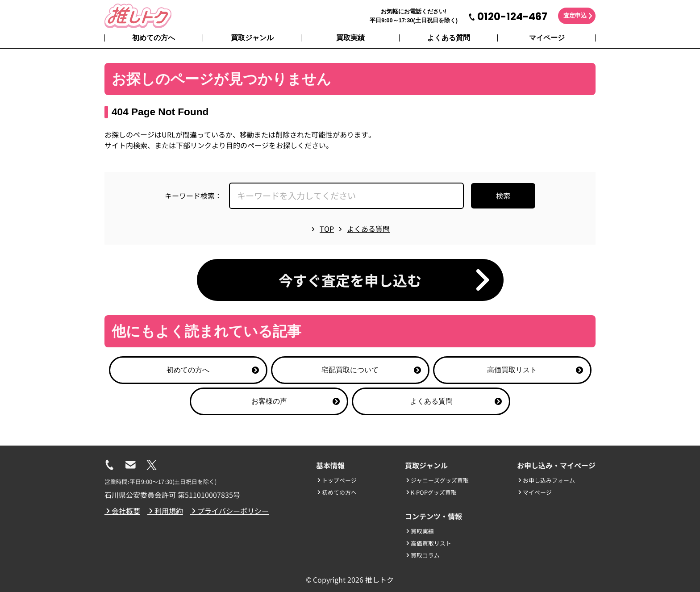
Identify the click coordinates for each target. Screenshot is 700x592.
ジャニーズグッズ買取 (437, 480)
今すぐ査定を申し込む (350, 280)
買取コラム (422, 555)
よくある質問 (449, 38)
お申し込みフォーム (546, 480)
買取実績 (350, 38)
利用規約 (165, 511)
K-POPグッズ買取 (431, 492)
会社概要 (122, 511)
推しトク (379, 579)
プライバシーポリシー (229, 511)
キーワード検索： (193, 196)
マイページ (547, 38)
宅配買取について (371, 370)
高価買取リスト (535, 370)
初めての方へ (154, 38)
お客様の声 (296, 401)
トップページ (336, 480)
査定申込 (575, 15)
